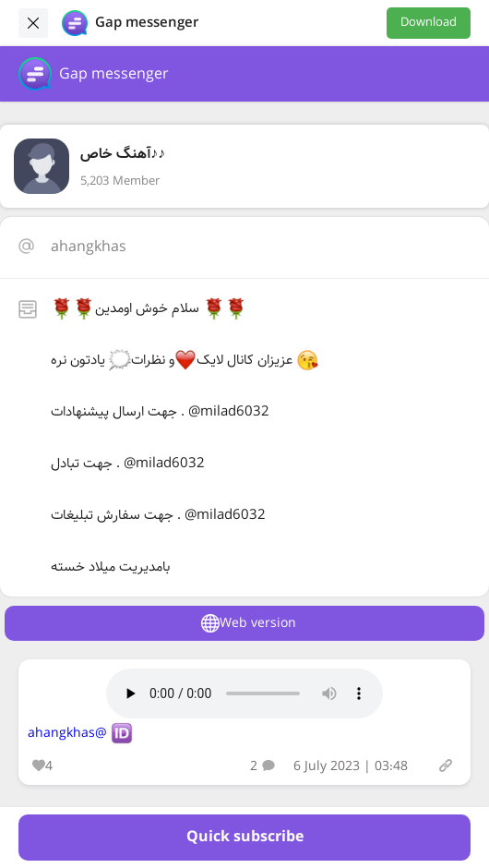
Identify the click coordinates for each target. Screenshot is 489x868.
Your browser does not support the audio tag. (244, 693)
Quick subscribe (245, 837)
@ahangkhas (67, 733)
